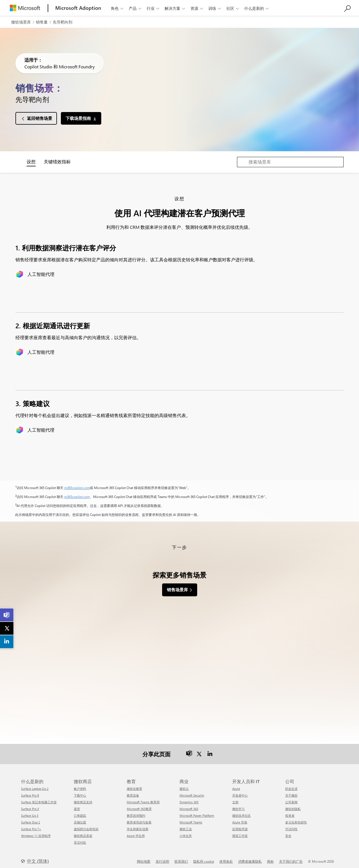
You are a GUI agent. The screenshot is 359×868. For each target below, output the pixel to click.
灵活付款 (80, 839)
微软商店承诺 (83, 832)
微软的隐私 (293, 805)
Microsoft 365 (189, 805)
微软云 (184, 785)
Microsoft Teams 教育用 (143, 799)
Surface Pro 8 (30, 792)
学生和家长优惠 (138, 826)
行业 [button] (154, 8)
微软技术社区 (241, 812)
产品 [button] (136, 8)
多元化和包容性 (296, 819)
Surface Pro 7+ (31, 826)
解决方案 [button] (175, 8)
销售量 (42, 22)
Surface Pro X (30, 805)
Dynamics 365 (189, 799)
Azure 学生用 (136, 832)
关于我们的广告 (291, 858)
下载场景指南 (78, 118)
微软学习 (238, 805)
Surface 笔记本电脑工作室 (39, 799)
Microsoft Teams (191, 819)
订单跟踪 (80, 812)
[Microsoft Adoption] (78, 8)
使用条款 (226, 858)
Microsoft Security (192, 792)
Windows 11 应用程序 (36, 832)
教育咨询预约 (136, 812)
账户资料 (80, 785)
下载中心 (80, 792)
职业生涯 (291, 785)
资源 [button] (197, 8)
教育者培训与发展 (139, 819)
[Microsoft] (25, 8)
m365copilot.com (77, 488)
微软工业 (186, 826)
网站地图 (144, 858)
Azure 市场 (240, 819)
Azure (236, 785)
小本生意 (186, 832)
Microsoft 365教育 (139, 805)
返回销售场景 (40, 118)
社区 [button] (233, 8)
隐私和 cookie (204, 858)
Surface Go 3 (30, 812)
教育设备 (133, 792)
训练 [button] (215, 8)
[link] (7, 615)
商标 (270, 858)
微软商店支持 (83, 799)
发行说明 (162, 858)
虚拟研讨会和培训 (86, 826)
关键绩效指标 (57, 161)
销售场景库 (177, 590)
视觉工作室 (240, 832)
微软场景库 (21, 22)
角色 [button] (118, 8)
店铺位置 (80, 819)
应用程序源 (240, 826)
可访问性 (291, 826)
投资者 (290, 812)
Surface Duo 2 (31, 819)
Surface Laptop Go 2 (35, 785)
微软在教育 (134, 785)
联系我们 (181, 858)
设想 (31, 161)
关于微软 (291, 792)
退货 (77, 805)
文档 (235, 799)
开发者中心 (240, 792)
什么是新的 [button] (257, 8)
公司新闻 (291, 799)
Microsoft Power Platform (197, 812)
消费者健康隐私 (250, 858)
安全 (288, 832)
